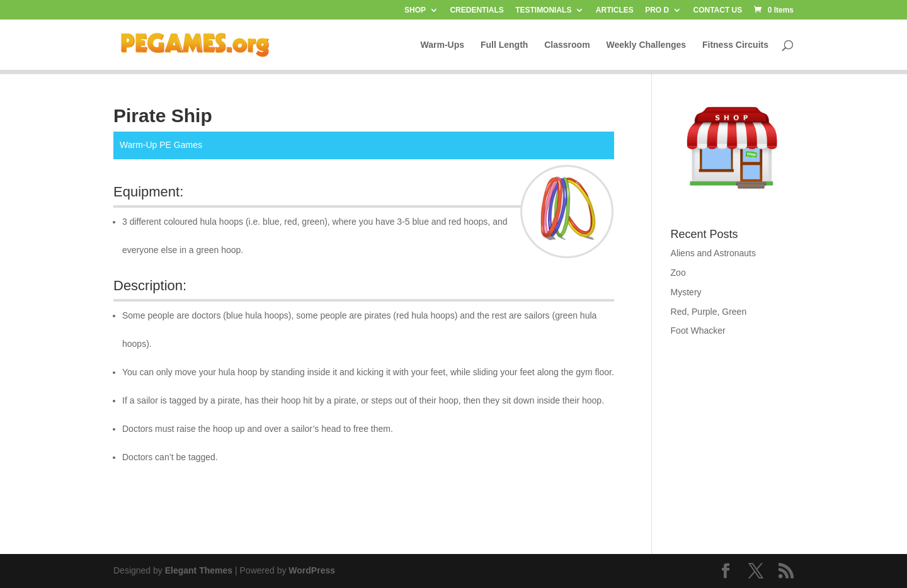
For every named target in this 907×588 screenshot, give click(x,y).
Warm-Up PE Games (161, 145)
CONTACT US (718, 10)
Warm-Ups (443, 45)
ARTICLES (615, 10)
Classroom (567, 45)
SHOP (415, 10)
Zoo (678, 273)
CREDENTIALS (476, 10)
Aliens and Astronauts (713, 253)
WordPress (312, 570)
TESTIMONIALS (543, 10)
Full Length (504, 45)
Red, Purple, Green (709, 312)
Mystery (686, 292)
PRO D (657, 10)
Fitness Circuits (735, 45)
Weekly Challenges (647, 45)
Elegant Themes (199, 570)
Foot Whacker (698, 331)
